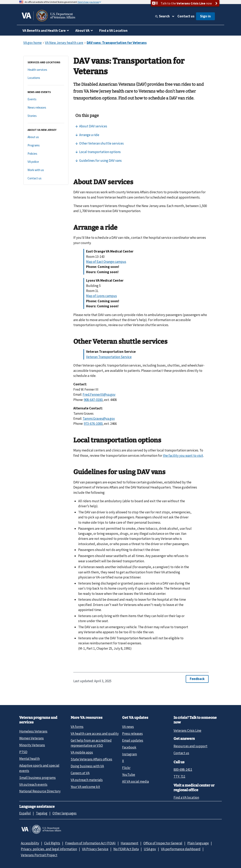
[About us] (46, 137)
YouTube (129, 775)
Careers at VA (80, 773)
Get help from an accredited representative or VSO (91, 743)
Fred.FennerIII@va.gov (99, 394)
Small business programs (37, 778)
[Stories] (46, 116)
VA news (128, 727)
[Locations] (46, 78)
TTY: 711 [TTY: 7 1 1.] (179, 776)
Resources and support (190, 746)
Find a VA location (186, 797)
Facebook (129, 747)
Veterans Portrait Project (39, 855)
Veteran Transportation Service (109, 357)
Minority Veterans (32, 745)
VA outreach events (33, 784)
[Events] (46, 99)
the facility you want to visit (183, 456)
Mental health (29, 759)
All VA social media (135, 781)
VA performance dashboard (181, 849)
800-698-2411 (183, 770)
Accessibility (30, 843)
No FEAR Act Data (126, 849)
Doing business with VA (87, 766)
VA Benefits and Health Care (44, 31)
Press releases (132, 734)
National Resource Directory (40, 791)
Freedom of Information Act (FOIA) (90, 843)
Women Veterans (31, 738)
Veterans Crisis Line (187, 731)
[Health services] (46, 70)
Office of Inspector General (163, 843)
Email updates (133, 740)
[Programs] (46, 145)
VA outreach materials (87, 780)
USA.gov (150, 849)
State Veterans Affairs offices (91, 759)
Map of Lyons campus (101, 296)
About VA (82, 31)
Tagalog (42, 813)
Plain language (198, 843)
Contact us (186, 16)
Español (25, 813)
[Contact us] (46, 178)
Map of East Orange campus (106, 262)
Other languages (65, 813)
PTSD (23, 752)
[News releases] (46, 108)
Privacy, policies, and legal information (49, 849)
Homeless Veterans (33, 731)
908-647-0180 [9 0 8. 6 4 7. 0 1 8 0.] (93, 400)
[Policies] (46, 154)
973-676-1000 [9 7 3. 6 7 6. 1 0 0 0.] (93, 424)
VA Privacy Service (95, 849)
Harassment (130, 843)
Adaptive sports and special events (39, 768)
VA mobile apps (82, 752)
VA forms (77, 727)
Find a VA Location (113, 31)
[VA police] (46, 162)
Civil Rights (52, 843)
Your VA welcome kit (85, 787)
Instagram (130, 754)
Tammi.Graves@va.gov (99, 419)
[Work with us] (46, 170)
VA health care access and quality (95, 734)
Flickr (126, 768)
